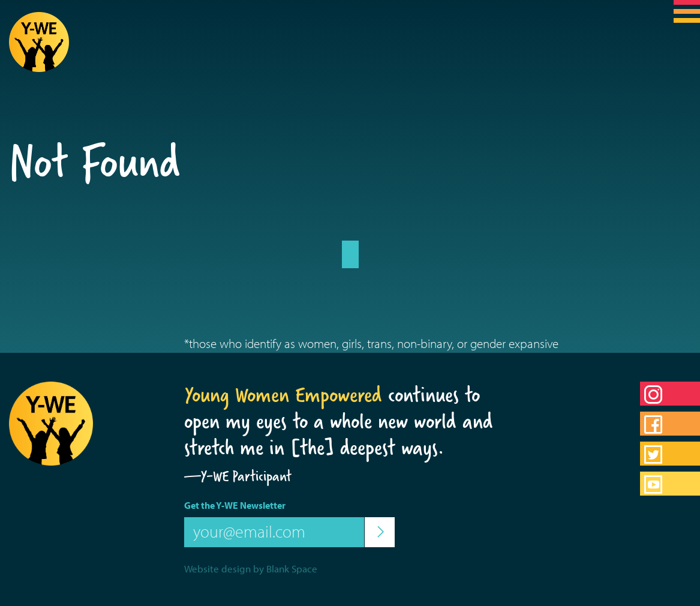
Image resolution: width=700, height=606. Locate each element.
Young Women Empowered (283, 395)
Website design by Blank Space (251, 568)
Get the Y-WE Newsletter (235, 505)
